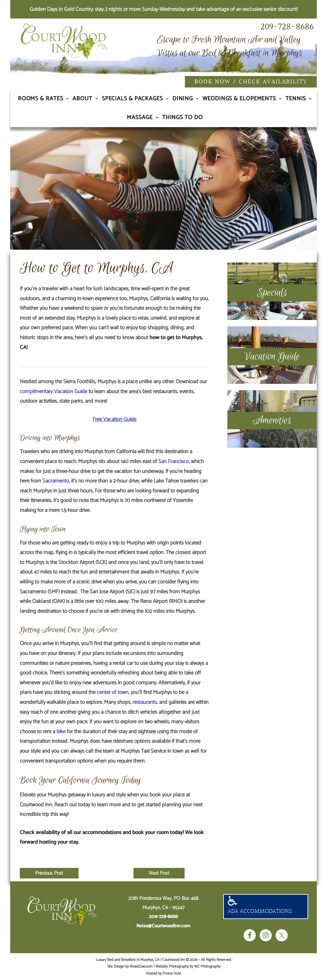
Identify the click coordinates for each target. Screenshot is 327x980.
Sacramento (56, 481)
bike (61, 732)
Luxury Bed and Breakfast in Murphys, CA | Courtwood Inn (80, 49)
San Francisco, (174, 461)
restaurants (145, 702)
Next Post (159, 873)
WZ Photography (207, 966)
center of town (113, 692)
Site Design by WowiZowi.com (130, 966)
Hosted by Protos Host (163, 973)
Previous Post (49, 873)
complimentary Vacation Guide (53, 391)
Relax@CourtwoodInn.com (163, 926)
